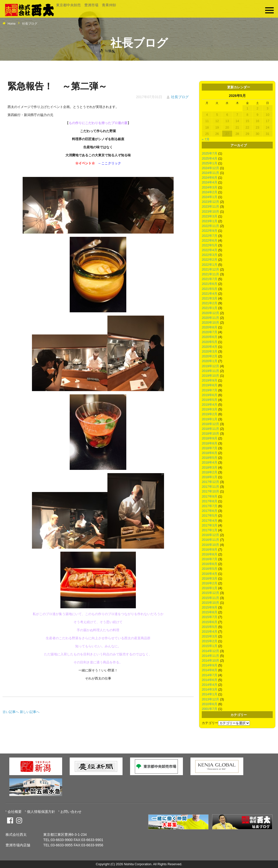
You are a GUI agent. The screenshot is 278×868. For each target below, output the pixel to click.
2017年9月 (210, 496)
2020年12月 (210, 313)
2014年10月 (210, 661)
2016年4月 (210, 574)
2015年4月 (210, 632)
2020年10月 (210, 323)
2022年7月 (210, 236)
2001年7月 (210, 709)
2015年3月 (210, 636)
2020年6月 (210, 337)
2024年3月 (210, 187)
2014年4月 (210, 685)
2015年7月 (210, 617)
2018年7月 (210, 448)
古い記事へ (11, 712)
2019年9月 (210, 380)
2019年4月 (210, 405)
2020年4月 (210, 347)
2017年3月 (210, 525)
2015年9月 (210, 607)
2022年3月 (210, 255)
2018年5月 (210, 458)
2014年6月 (210, 680)
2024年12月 (210, 168)
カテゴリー (210, 723)
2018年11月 (210, 429)
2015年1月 (210, 646)
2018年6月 (210, 453)
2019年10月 (210, 376)
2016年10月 (210, 545)
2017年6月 (210, 511)
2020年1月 (210, 361)
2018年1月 (210, 477)
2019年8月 (210, 385)
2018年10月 (210, 433)
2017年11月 (210, 487)
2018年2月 (210, 472)
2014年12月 (210, 651)
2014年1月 (210, 694)
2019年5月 (210, 400)
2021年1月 (210, 308)
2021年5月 (210, 289)
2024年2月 (210, 192)
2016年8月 (210, 554)
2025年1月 (210, 163)
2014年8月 (210, 670)
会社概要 (15, 812)
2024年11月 (210, 173)
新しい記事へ (30, 712)
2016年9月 (210, 550)
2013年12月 (210, 699)
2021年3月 (210, 298)
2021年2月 (210, 303)
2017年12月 (210, 482)
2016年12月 (210, 535)
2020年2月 (210, 356)
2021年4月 (210, 294)
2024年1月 (210, 197)
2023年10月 (210, 212)
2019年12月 (210, 366)
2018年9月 (210, 438)
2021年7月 (210, 279)
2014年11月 (210, 656)
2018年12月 (210, 424)
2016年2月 (210, 583)
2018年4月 (210, 462)
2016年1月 (210, 588)
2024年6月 (210, 178)
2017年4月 (210, 521)
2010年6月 (210, 704)
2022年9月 (210, 231)
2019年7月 (210, 390)
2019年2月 (210, 414)
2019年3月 (210, 409)
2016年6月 (210, 564)
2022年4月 (210, 250)
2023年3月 (210, 216)
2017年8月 (210, 501)
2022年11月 (210, 226)
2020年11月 (210, 318)
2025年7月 (210, 153)
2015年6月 (210, 622)
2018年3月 (210, 467)
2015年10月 (210, 603)
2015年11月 (210, 598)
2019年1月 (210, 419)
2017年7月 (210, 506)
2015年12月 (210, 593)
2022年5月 (210, 245)
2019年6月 (210, 395)
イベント (85, 163)
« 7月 (206, 139)
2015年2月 (210, 641)
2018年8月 (210, 443)
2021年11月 (210, 274)
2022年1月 (210, 265)
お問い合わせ (71, 812)
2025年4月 (210, 158)
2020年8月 (210, 327)
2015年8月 (210, 612)
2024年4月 (210, 182)
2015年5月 (210, 627)
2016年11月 (210, 540)
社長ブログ (180, 97)
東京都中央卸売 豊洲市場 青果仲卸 (86, 5)
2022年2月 (210, 260)
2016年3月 (210, 578)
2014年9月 (210, 665)
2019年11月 (210, 371)
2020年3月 (210, 351)
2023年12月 (210, 202)
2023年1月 (210, 221)
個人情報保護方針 (41, 812)
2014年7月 (210, 675)
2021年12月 (210, 269)
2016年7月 (210, 559)
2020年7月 (210, 332)
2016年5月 (210, 569)
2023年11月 (210, 206)
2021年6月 (210, 284)
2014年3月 (210, 689)
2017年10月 (210, 491)
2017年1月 (210, 530)
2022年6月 (210, 240)
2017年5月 (210, 516)
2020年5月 (210, 342)
